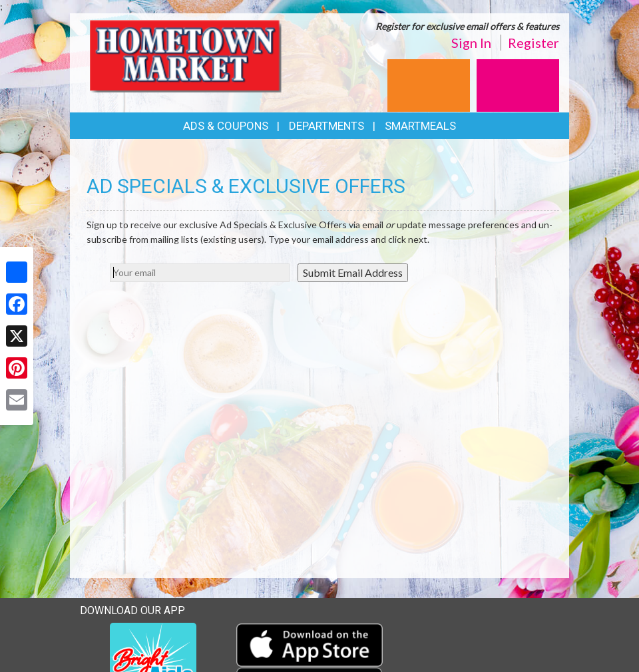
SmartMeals (420, 126)
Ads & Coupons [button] (226, 126)
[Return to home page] (188, 57)
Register (533, 43)
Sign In (471, 43)
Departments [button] (326, 126)
